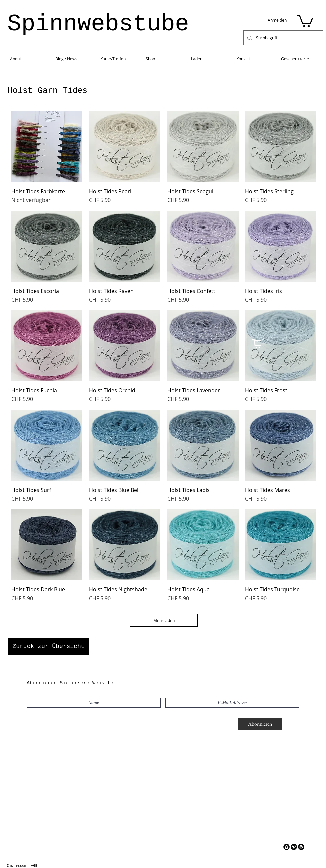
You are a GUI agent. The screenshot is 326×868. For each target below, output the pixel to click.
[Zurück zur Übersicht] (48, 646)
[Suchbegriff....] (283, 38)
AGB (34, 866)
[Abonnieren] (260, 724)
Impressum (16, 866)
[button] (305, 20)
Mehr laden (164, 620)
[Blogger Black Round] (301, 847)
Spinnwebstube (98, 24)
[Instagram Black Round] (287, 847)
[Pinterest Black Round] (294, 847)
